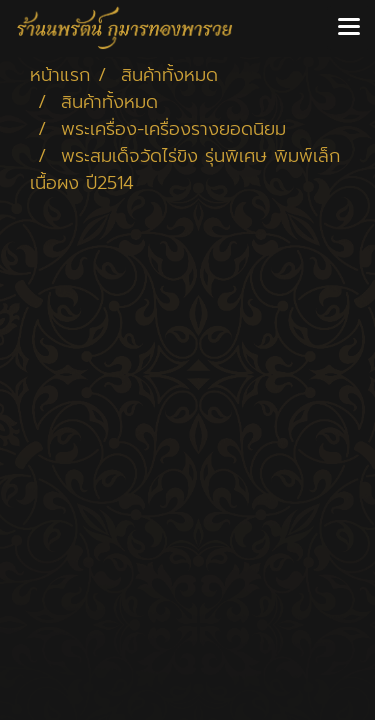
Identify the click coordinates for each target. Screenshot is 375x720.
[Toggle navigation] (349, 28)
